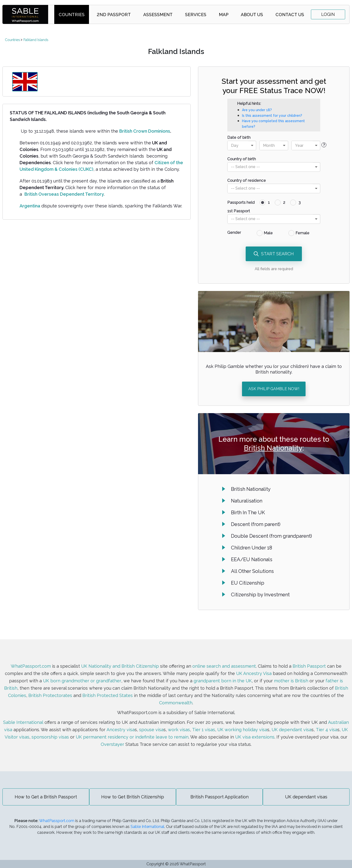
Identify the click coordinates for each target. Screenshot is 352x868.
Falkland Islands (36, 40)
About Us (252, 15)
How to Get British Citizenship (133, 797)
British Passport (309, 666)
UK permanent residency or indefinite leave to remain (132, 737)
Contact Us (290, 15)
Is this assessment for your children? (272, 116)
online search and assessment (224, 666)
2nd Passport (114, 15)
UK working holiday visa (242, 730)
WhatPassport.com (31, 666)
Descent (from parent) (256, 524)
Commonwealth (176, 703)
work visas (179, 730)
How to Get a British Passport (46, 797)
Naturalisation (247, 501)
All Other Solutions (252, 571)
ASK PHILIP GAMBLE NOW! (274, 389)
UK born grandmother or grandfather (82, 681)
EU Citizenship (248, 583)
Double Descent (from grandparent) (271, 536)
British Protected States (108, 695)
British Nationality (273, 448)
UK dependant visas (306, 797)
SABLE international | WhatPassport (25, 14)
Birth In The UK (248, 513)
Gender (234, 232)
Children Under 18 (252, 548)
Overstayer (112, 744)
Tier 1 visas (203, 730)
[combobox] (242, 145)
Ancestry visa (120, 730)
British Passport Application (220, 797)
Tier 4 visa (326, 730)
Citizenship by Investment (260, 595)
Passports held (241, 202)
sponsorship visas (50, 737)
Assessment (158, 15)
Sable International (23, 722)
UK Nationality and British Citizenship (120, 666)
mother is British (291, 681)
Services (196, 15)
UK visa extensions (255, 737)
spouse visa (151, 730)
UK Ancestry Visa (254, 673)
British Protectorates (50, 695)
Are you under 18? (257, 110)
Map (224, 15)
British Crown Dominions (145, 131)
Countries (72, 15)
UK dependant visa (291, 730)
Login (328, 14)
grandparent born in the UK (223, 681)
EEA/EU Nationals (252, 559)
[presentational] (252, 145)
